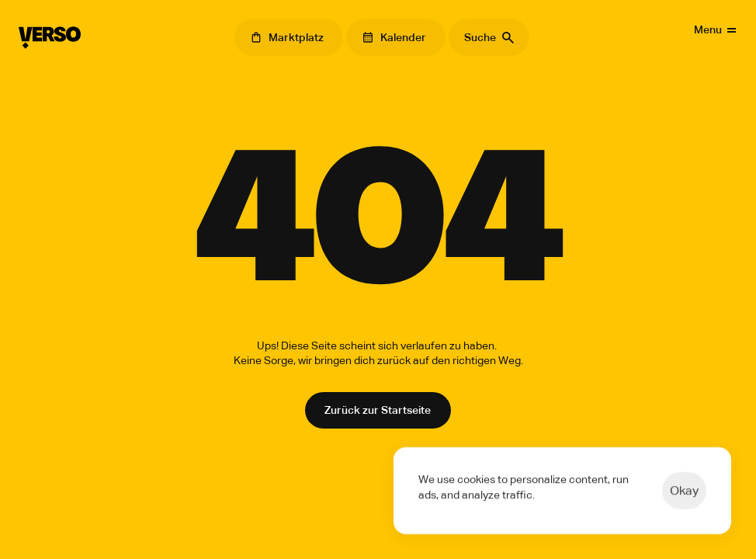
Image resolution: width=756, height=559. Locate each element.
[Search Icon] (489, 37)
